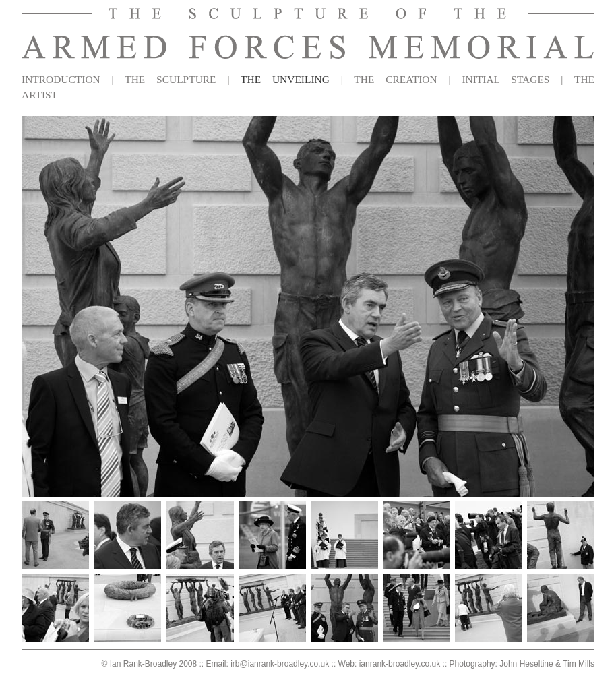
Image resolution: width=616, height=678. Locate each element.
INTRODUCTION (61, 79)
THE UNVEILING (285, 79)
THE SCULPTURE (170, 79)
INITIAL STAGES (505, 79)
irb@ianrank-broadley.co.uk (280, 664)
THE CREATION (395, 79)
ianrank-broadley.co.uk (400, 664)
